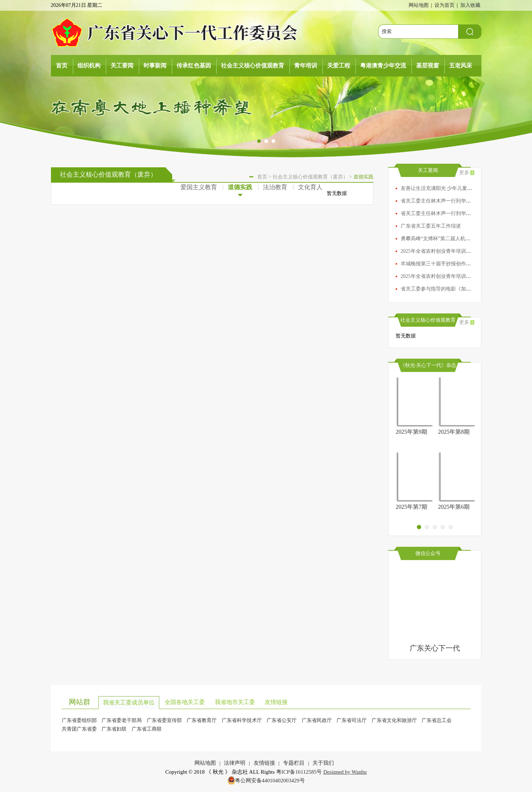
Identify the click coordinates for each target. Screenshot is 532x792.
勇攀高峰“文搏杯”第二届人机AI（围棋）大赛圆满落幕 (461, 239)
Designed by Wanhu (345, 772)
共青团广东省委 (79, 729)
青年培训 (306, 66)
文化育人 (310, 187)
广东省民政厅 (317, 720)
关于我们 (323, 763)
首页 (62, 66)
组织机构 (89, 66)
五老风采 (461, 66)
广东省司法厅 (352, 720)
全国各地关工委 (185, 702)
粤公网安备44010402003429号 (270, 781)
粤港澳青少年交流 (383, 66)
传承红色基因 (194, 66)
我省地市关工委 (235, 702)
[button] (259, 141)
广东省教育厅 (202, 720)
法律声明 (235, 763)
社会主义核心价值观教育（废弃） (310, 177)
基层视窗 (428, 66)
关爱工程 (339, 66)
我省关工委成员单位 (129, 702)
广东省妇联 (114, 729)
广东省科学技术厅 (242, 720)
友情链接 (276, 702)
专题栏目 (294, 763)
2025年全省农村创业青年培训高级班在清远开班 (453, 276)
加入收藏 (470, 5)
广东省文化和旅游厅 (394, 720)
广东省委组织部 (79, 720)
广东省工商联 (147, 729)
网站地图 (419, 5)
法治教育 (275, 187)
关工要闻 (122, 66)
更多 (464, 173)
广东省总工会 (437, 720)
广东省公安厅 (282, 720)
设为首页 (444, 5)
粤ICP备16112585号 (299, 772)
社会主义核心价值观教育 (253, 66)
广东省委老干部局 (122, 720)
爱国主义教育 (199, 187)
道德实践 (240, 188)
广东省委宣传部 (164, 720)
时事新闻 (155, 66)
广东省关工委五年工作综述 (431, 226)
